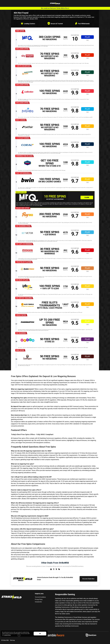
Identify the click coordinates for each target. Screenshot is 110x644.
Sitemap (12, 640)
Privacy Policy (39, 599)
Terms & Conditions (40, 597)
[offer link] (56, 38)
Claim (87, 197)
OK (40, 634)
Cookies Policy (7, 635)
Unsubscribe (38, 602)
